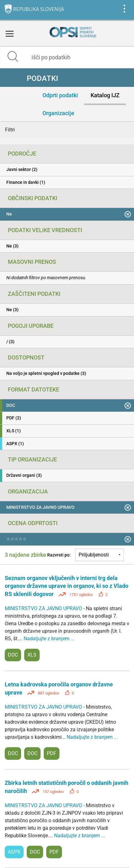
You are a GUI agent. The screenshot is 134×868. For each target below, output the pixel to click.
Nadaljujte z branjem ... (49, 639)
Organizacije (58, 113)
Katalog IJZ (105, 95)
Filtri (10, 130)
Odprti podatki (60, 95)
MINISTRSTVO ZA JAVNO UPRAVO (44, 608)
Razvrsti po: (59, 555)
